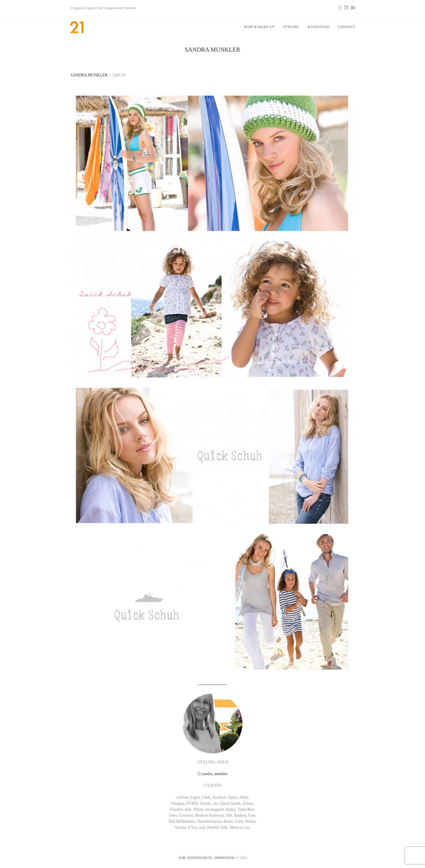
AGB (182, 858)
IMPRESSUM (224, 858)
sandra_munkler (215, 774)
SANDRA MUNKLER (89, 75)
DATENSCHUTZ (200, 858)
